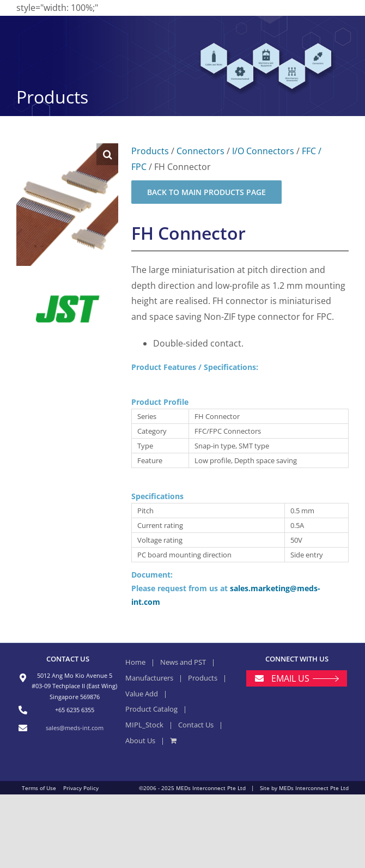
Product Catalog (151, 709)
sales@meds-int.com (75, 728)
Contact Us (196, 725)
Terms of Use (39, 788)
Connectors (200, 151)
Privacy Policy (81, 788)
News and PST (183, 662)
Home (135, 662)
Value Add (142, 694)
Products (150, 151)
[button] (107, 154)
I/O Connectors (263, 151)
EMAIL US (290, 678)
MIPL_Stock (144, 725)
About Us (140, 740)
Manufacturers (149, 678)
